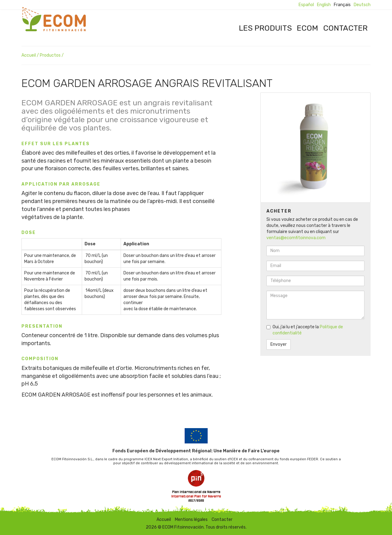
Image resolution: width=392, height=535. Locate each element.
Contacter (345, 28)
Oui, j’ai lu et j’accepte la (305, 330)
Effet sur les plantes (56, 144)
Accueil (29, 55)
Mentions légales (191, 520)
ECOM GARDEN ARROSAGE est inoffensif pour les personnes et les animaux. (117, 395)
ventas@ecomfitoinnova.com (296, 238)
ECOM (307, 28)
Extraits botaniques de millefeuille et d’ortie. (78, 368)
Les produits (265, 28)
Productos (50, 55)
